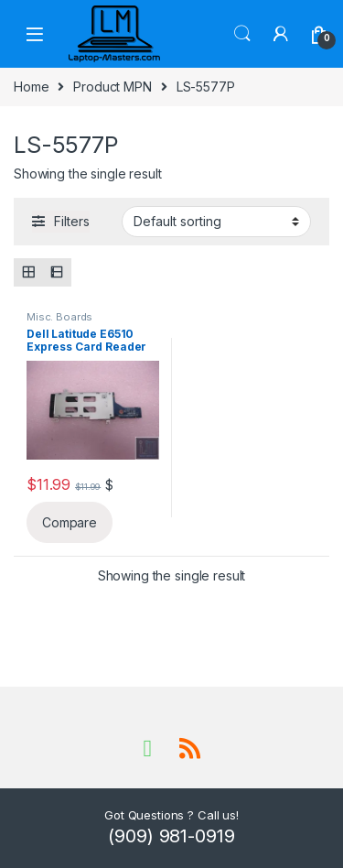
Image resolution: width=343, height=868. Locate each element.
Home (31, 87)
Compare (70, 522)
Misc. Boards (59, 317)
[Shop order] (216, 222)
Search (242, 34)
